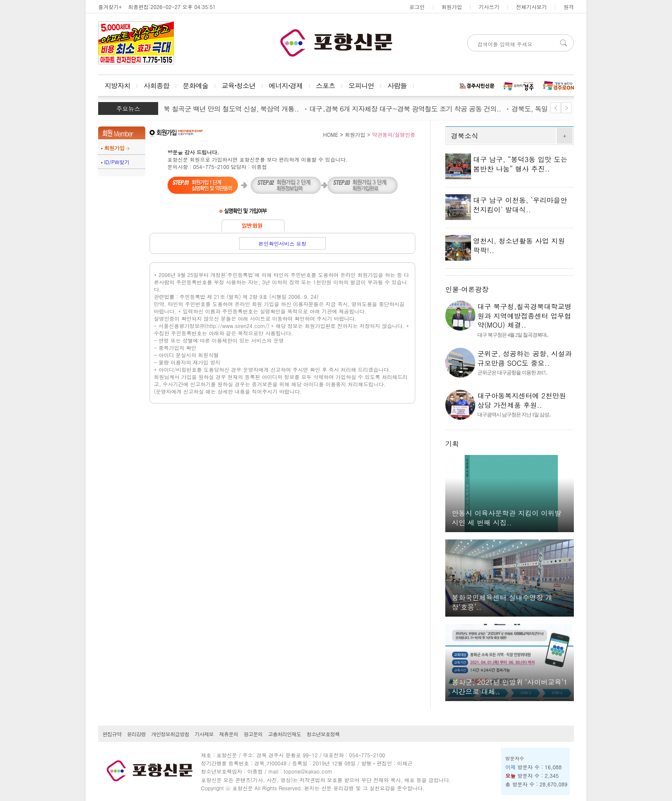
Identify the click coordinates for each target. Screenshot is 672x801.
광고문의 (253, 734)
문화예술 (195, 86)
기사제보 (204, 734)
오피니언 (361, 86)
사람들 (397, 86)
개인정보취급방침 (170, 734)
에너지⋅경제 (286, 86)
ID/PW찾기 (117, 162)
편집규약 (112, 734)
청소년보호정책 (323, 734)
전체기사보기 (531, 7)
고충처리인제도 (284, 734)
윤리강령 (136, 734)
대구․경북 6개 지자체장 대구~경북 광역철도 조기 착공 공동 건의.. (409, 109)
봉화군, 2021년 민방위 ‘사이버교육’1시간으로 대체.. (510, 687)
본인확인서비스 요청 (282, 243)
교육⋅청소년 (238, 86)
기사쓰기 (489, 7)
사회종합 (156, 86)
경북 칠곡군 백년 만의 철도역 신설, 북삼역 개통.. (231, 109)
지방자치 (117, 86)
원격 (569, 7)
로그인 (417, 7)
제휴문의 (228, 734)
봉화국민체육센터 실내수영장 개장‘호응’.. (502, 602)
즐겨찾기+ (110, 7)
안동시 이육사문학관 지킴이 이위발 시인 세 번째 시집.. (507, 518)
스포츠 (325, 86)
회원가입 (452, 7)
